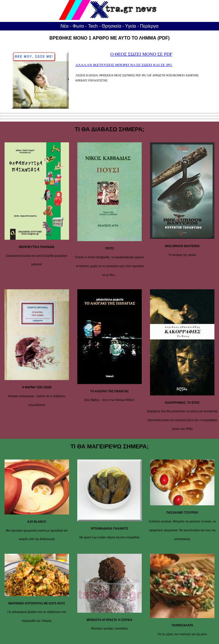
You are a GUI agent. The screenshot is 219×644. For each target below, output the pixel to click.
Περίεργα (149, 26)
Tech (93, 26)
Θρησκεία (111, 26)
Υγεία (131, 26)
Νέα (64, 26)
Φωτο (78, 26)
